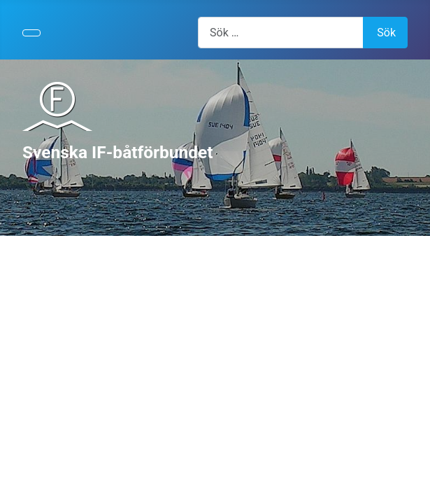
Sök (386, 33)
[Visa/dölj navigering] (31, 33)
